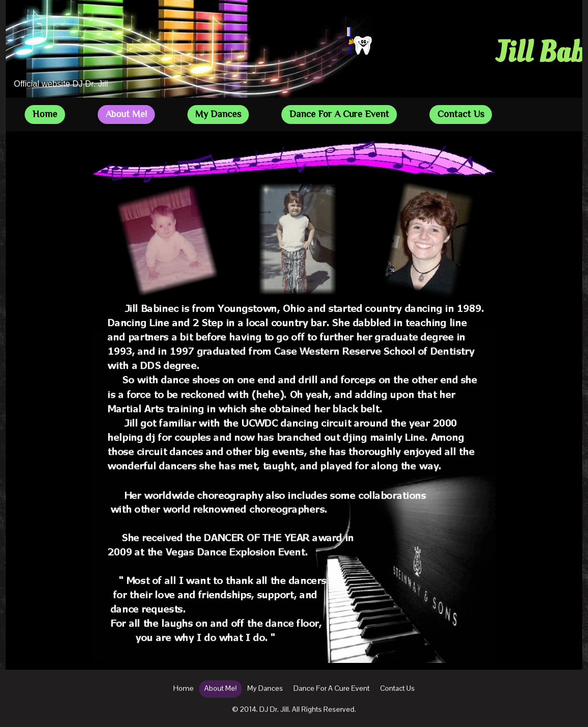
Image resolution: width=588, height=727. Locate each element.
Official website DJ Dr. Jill (61, 84)
